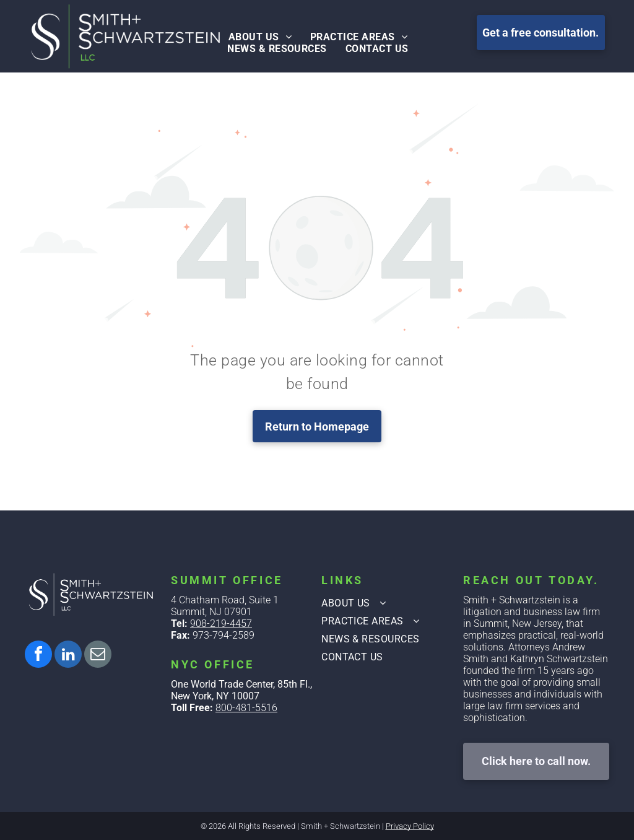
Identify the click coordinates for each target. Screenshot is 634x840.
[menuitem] (260, 37)
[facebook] (38, 656)
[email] (98, 656)
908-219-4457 (221, 623)
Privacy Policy (410, 826)
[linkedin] (68, 656)
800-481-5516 (246, 708)
